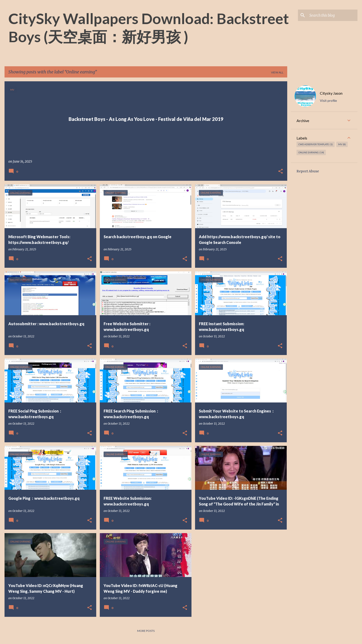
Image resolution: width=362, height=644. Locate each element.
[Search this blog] (332, 15)
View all (277, 72)
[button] (281, 172)
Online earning (311, 152)
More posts (146, 631)
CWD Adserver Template (316, 144)
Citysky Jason (331, 93)
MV (342, 144)
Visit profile (328, 100)
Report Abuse (308, 171)
